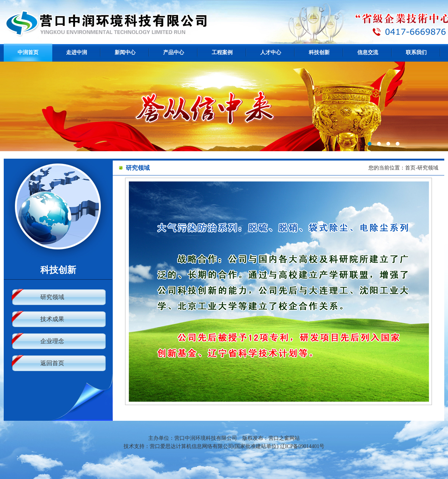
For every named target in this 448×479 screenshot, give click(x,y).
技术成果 (52, 319)
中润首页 (28, 52)
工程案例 (222, 52)
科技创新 (319, 52)
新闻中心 (125, 52)
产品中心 (174, 52)
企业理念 (52, 341)
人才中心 (271, 52)
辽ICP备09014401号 (302, 446)
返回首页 (52, 363)
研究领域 (52, 297)
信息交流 (368, 52)
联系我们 (416, 52)
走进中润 (77, 52)
